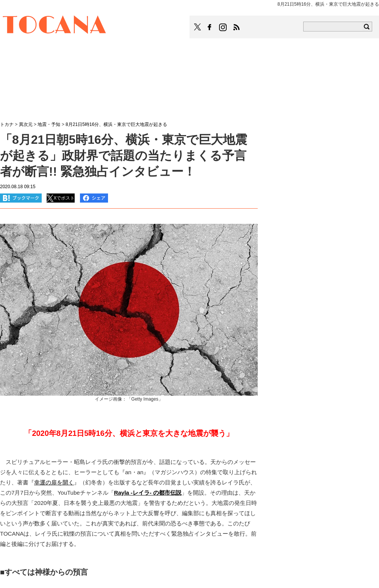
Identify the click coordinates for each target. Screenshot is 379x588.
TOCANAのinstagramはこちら (223, 27)
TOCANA (55, 26)
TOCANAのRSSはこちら (236, 27)
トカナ (7, 124)
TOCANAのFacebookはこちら (210, 27)
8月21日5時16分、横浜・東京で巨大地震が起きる (116, 124)
